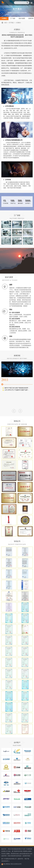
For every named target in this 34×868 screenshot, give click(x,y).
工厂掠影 (13, 18)
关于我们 (11, 23)
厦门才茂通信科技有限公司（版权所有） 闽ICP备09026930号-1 (15, 860)
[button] (14, 411)
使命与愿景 (22, 18)
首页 (6, 23)
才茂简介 (4, 18)
